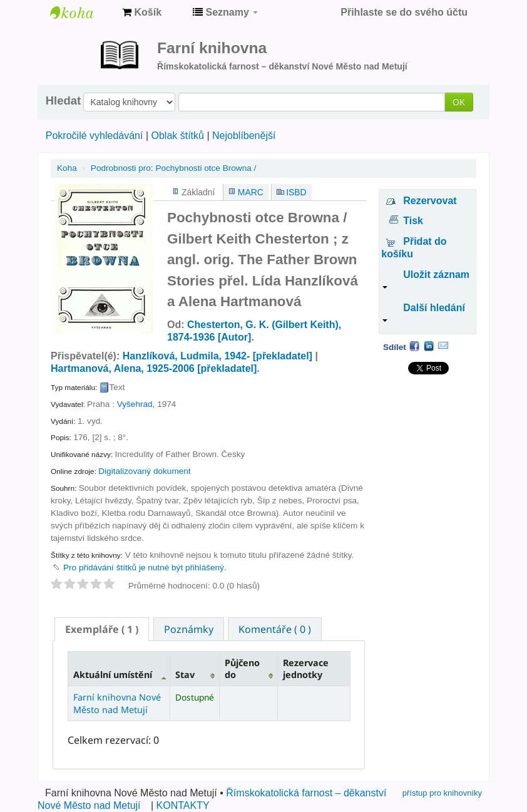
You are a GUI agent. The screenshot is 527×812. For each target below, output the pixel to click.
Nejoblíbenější (244, 136)
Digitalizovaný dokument (144, 471)
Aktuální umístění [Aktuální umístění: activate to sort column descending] (113, 675)
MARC (251, 192)
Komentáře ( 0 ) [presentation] (275, 629)
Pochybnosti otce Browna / (173, 168)
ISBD (296, 192)
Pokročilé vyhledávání (95, 136)
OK (459, 102)
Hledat (63, 101)
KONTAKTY (183, 805)
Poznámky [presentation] (189, 629)
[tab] (102, 629)
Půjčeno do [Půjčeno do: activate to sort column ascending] (242, 669)
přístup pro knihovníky (442, 793)
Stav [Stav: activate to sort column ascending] (185, 675)
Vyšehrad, (136, 404)
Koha (67, 168)
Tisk (413, 221)
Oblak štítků (177, 136)
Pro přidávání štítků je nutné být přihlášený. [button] (145, 568)
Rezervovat (430, 201)
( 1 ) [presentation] (102, 629)
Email (443, 346)
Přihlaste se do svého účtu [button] (404, 12)
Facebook (414, 346)
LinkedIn (429, 346)
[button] (142, 13)
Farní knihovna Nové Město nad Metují (81, 13)
